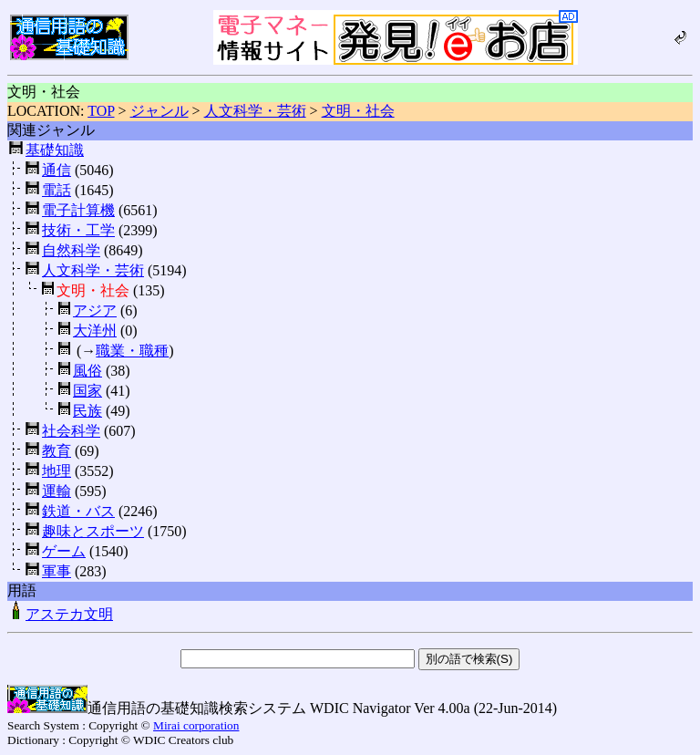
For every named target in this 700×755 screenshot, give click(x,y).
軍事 (57, 571)
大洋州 (95, 331)
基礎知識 (55, 150)
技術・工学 (78, 230)
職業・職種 (132, 351)
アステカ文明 (60, 614)
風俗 (87, 371)
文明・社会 (358, 111)
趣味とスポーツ (93, 531)
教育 (57, 451)
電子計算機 (78, 210)
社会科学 (71, 431)
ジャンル (160, 111)
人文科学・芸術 (255, 111)
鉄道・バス (78, 511)
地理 (57, 471)
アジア (95, 310)
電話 (57, 190)
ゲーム (64, 551)
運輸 (57, 491)
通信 (57, 170)
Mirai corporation (196, 725)
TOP (101, 111)
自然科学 (71, 250)
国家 (87, 391)
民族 (87, 411)
